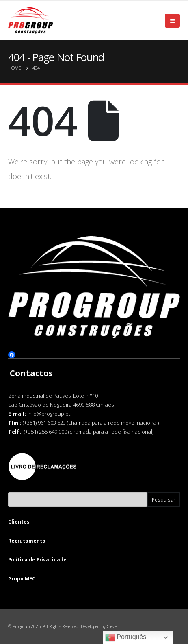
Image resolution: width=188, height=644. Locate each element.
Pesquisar (164, 499)
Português (126, 637)
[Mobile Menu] (172, 21)
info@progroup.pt (49, 413)
